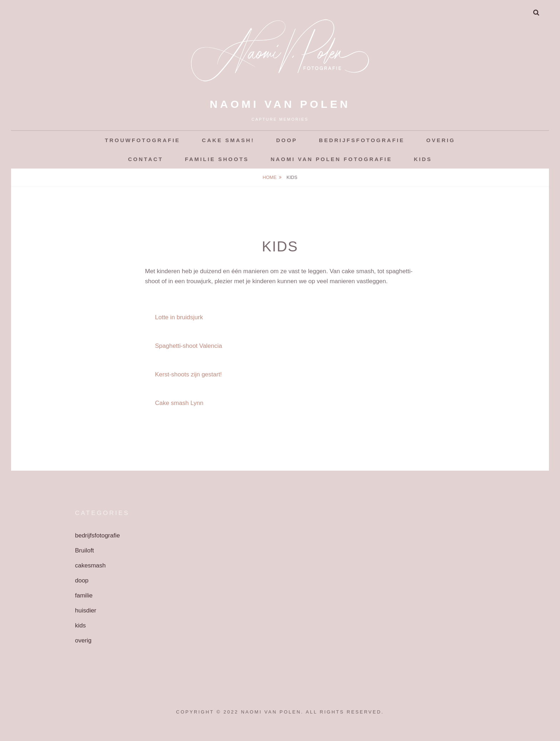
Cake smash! (228, 140)
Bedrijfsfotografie (362, 140)
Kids (423, 159)
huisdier (86, 610)
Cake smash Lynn (179, 403)
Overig (441, 140)
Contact (146, 159)
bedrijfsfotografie (97, 535)
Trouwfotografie (143, 140)
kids (80, 625)
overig (83, 640)
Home (269, 177)
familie (84, 595)
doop (82, 580)
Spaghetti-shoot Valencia (189, 346)
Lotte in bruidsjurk (179, 317)
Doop (287, 140)
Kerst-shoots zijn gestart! (188, 374)
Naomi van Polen (280, 104)
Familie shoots (217, 159)
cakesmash (90, 565)
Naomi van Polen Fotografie (331, 159)
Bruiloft (84, 550)
